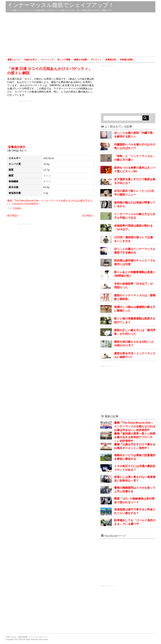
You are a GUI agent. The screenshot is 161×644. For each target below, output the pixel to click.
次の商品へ (88, 216)
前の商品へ (13, 216)
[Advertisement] (80, 35)
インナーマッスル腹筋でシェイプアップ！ (61, 5)
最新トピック (14, 60)
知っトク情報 (64, 60)
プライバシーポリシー (38, 637)
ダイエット (96, 60)
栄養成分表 (111, 60)
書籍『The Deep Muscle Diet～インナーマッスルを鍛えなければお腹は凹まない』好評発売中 (135, 426)
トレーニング (47, 60)
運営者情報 (23, 637)
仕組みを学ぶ (31, 60)
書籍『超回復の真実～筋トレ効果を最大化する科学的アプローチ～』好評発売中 (135, 437)
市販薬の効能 (126, 60)
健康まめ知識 (80, 60)
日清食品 (17, 208)
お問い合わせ (11, 637)
